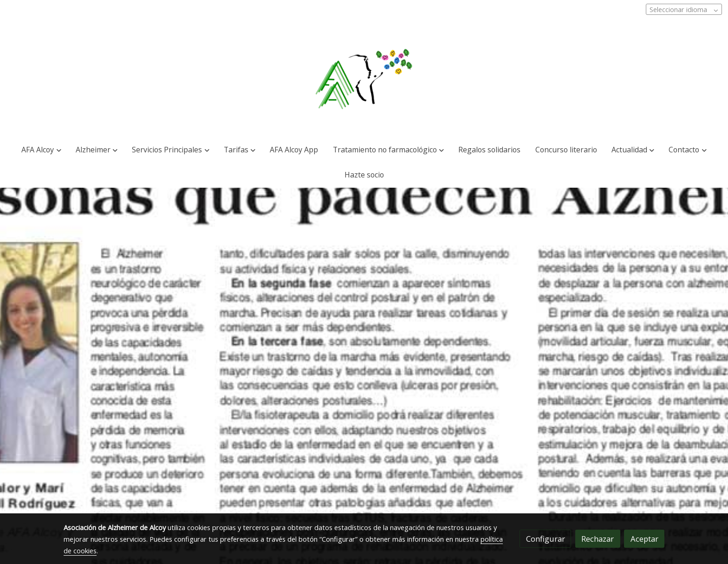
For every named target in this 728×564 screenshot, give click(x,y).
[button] (41, 150)
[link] (364, 79)
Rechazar (598, 539)
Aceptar (644, 539)
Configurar (546, 539)
